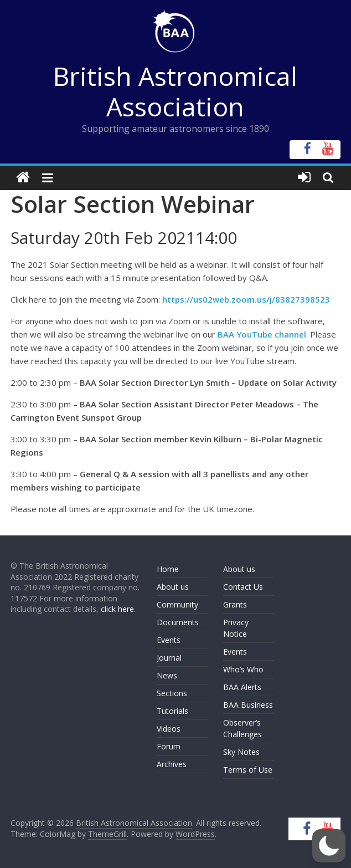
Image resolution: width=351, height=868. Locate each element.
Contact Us (243, 587)
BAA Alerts (242, 687)
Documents (178, 622)
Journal (169, 658)
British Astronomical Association (175, 91)
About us (173, 587)
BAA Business (248, 705)
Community (177, 604)
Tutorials (172, 711)
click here (117, 609)
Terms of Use (248, 770)
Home (168, 569)
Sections (172, 693)
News (167, 675)
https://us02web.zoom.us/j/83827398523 (246, 299)
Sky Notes (241, 752)
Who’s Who (243, 669)
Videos (169, 729)
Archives (172, 764)
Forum (169, 746)
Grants (235, 604)
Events (169, 640)
